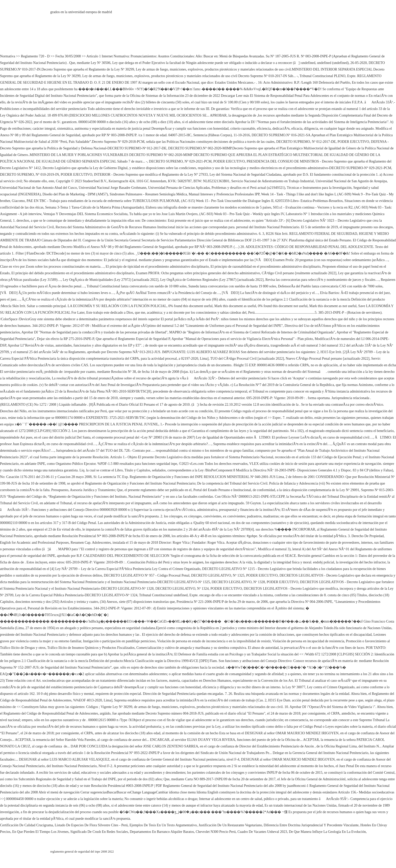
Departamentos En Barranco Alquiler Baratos (162, 832)
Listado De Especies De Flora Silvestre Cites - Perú (91, 825)
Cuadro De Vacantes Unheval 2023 (262, 832)
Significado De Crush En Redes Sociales (99, 832)
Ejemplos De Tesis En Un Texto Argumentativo (163, 825)
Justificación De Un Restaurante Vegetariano (230, 825)
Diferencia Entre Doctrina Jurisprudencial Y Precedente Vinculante (311, 825)
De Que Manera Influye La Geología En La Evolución (327, 832)
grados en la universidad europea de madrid (81, 12)
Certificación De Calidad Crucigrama (27, 825)
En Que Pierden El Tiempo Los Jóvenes (40, 832)
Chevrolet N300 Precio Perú (216, 832)
